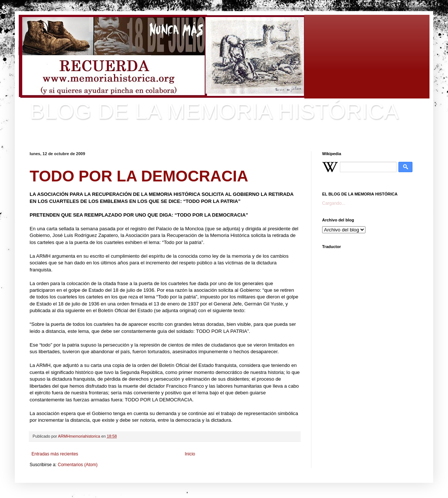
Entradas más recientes (55, 454)
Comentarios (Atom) (78, 465)
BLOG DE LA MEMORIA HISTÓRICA (214, 111)
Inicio (190, 454)
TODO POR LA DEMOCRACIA (139, 176)
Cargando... (334, 203)
